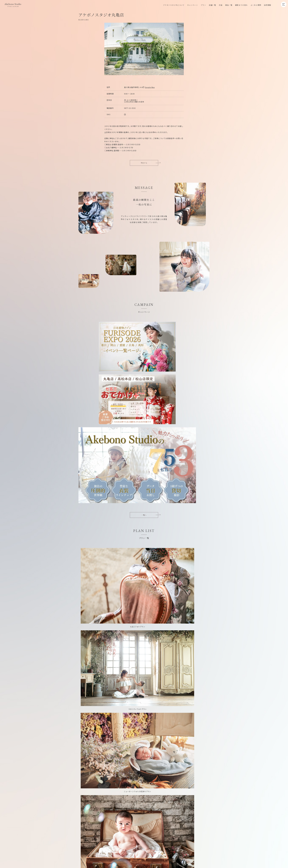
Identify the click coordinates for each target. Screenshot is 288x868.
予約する (144, 163)
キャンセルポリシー (169, 745)
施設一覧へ (163, 602)
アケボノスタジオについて (174, 5)
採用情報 (267, 5)
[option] (144, 49)
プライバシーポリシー (189, 745)
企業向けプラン (138, 745)
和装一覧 (95, 553)
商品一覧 (229, 5)
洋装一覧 (95, 545)
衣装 (221, 5)
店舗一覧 (212, 5)
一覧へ (144, 361)
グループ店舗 (153, 745)
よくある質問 (256, 5)
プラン (203, 5)
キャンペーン (193, 5)
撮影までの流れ (241, 5)
